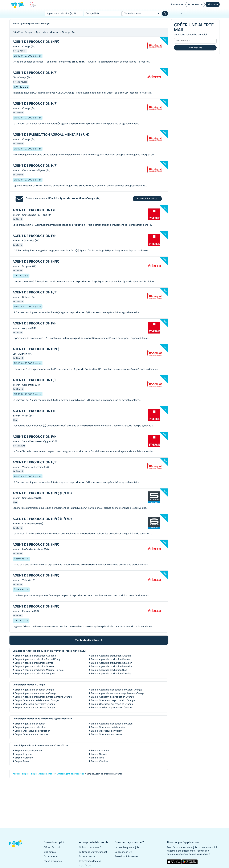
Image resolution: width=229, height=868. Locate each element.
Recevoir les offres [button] (147, 199)
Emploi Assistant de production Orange (112, 697)
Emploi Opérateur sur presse (107, 734)
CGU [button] (82, 866)
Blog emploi (50, 852)
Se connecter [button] (195, 4)
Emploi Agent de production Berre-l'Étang (38, 659)
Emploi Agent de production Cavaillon (112, 663)
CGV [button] (89, 866)
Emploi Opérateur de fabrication (109, 727)
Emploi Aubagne (100, 751)
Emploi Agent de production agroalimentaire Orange (43, 697)
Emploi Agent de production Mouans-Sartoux (40, 670)
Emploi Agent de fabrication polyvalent (112, 724)
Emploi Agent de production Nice (109, 670)
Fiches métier (51, 856)
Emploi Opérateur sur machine (32, 734)
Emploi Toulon (23, 761)
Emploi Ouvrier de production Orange (111, 707)
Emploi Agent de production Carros (34, 663)
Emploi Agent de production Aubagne (35, 656)
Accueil (16, 774)
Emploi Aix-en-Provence (28, 751)
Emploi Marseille (24, 758)
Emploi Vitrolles (100, 761)
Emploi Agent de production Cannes (111, 659)
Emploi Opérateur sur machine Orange (112, 704)
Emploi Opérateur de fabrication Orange (37, 700)
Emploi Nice (97, 758)
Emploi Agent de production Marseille (111, 666)
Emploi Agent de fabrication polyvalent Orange (116, 690)
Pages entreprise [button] (53, 861)
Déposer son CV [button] (123, 852)
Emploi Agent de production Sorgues (35, 673)
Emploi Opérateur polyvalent (107, 731)
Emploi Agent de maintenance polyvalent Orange (118, 693)
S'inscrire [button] (213, 4)
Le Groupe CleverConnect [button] (93, 852)
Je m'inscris (195, 48)
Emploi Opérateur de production (33, 731)
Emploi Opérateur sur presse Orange (35, 707)
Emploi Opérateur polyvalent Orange (35, 704)
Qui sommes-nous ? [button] (90, 847)
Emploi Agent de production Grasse (34, 666)
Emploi (26, 774)
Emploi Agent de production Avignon (111, 656)
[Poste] (64, 14)
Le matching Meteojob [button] (127, 847)
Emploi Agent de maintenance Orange (36, 693)
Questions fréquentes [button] (126, 856)
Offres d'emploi (52, 847)
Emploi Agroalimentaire (43, 774)
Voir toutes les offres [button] (89, 640)
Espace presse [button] (87, 856)
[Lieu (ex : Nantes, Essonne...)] (103, 14)
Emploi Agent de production (30, 727)
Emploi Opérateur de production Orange (113, 700)
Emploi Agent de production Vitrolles (111, 673)
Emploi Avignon (23, 754)
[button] (17, 843)
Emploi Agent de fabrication (30, 724)
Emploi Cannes (99, 754)
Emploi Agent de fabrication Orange (34, 690)
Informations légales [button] (90, 861)
